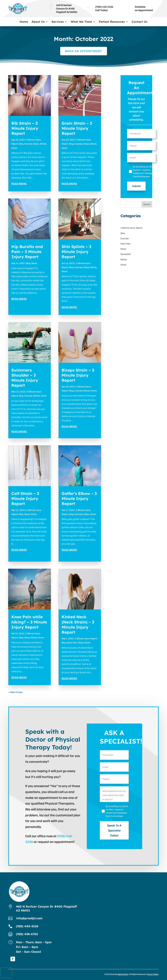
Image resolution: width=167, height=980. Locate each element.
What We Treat (81, 22)
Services (58, 22)
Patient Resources (112, 22)
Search (147, 204)
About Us (38, 22)
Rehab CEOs (123, 974)
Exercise (28, 144)
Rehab (43, 144)
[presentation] (6, 973)
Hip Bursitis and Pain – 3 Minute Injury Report (27, 252)
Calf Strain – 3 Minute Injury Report (25, 498)
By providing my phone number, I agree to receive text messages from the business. (144, 171)
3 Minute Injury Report (86, 638)
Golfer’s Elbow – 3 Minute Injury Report (79, 498)
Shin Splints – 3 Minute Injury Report (76, 252)
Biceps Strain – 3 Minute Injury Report (78, 375)
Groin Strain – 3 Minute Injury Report (77, 128)
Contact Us (140, 22)
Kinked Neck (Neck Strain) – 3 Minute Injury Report (78, 624)
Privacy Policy (153, 974)
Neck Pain (72, 642)
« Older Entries (15, 692)
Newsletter (126, 254)
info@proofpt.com (29, 918)
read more (19, 184)
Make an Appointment (84, 51)
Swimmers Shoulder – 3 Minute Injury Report (25, 378)
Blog (21, 144)
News (36, 144)
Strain (14, 148)
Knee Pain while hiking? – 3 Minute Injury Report (29, 622)
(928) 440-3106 (27, 926)
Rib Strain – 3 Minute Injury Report (25, 128)
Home (24, 22)
